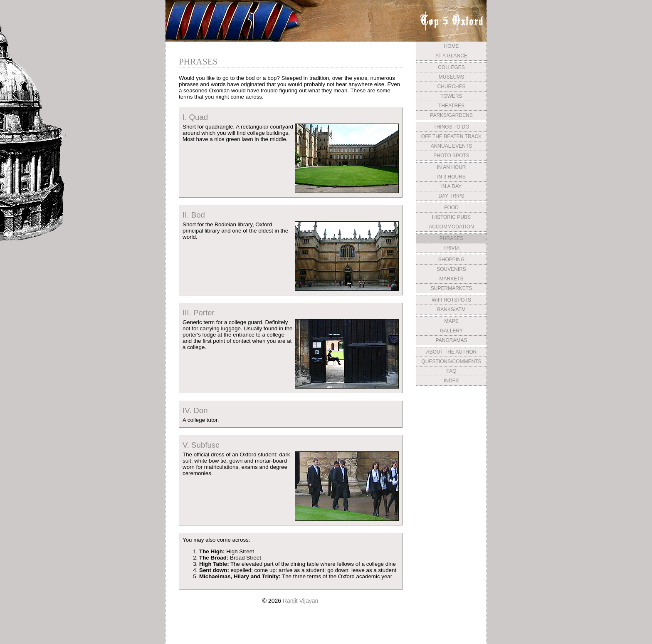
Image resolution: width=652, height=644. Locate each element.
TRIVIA (451, 248)
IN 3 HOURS (451, 177)
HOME (452, 46)
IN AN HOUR (451, 167)
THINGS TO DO (451, 127)
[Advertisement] (451, 451)
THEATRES (451, 106)
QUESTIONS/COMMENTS (451, 362)
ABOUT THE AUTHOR (452, 352)
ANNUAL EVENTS (452, 146)
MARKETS (451, 279)
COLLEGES (451, 67)
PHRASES (451, 238)
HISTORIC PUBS (451, 217)
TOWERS (451, 96)
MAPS (451, 321)
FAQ (451, 371)
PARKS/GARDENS (451, 115)
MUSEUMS (451, 77)
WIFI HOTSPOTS (451, 300)
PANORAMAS (452, 340)
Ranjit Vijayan (300, 601)
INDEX (451, 381)
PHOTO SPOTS (451, 156)
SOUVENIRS (451, 269)
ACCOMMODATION (451, 227)
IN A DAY (451, 186)
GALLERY (451, 331)
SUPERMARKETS (451, 288)
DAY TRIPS (451, 196)
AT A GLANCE (451, 56)
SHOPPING (451, 260)
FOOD (451, 208)
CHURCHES (451, 87)
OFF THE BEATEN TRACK (451, 136)
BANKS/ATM (451, 310)
